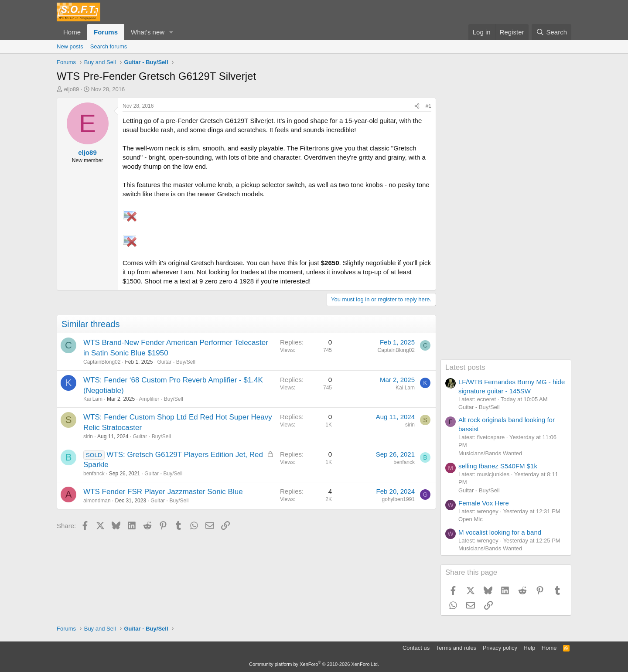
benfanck (94, 474)
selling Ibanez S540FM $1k (498, 466)
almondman (97, 501)
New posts (70, 46)
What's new (148, 32)
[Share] (417, 106)
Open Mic (471, 519)
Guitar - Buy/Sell (176, 362)
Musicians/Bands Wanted (490, 453)
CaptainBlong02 (102, 362)
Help (530, 648)
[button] (171, 32)
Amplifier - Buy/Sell (161, 399)
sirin (88, 437)
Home (72, 32)
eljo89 (72, 89)
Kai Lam (93, 399)
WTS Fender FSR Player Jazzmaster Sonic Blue (163, 492)
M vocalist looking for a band (500, 532)
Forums (106, 32)
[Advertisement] (506, 229)
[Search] (551, 32)
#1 (428, 106)
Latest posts (465, 367)
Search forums (109, 46)
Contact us (416, 648)
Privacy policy (500, 648)
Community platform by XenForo (314, 664)
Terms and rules (456, 648)
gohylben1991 (398, 499)
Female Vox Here (484, 503)
